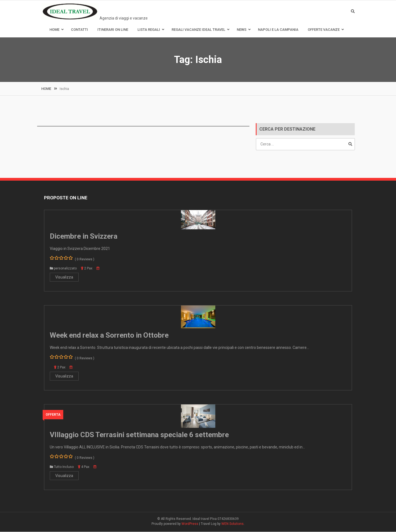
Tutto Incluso (64, 467)
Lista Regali (149, 30)
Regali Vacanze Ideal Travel (198, 30)
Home (54, 30)
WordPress (190, 524)
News (242, 30)
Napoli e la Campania (278, 30)
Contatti (79, 30)
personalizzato (65, 269)
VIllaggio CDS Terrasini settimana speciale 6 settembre (139, 435)
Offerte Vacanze (324, 30)
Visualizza (64, 277)
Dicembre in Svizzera (84, 236)
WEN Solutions (233, 524)
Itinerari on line (113, 30)
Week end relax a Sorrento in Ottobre (109, 335)
